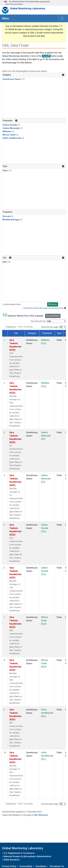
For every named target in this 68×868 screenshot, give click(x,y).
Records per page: (50, 327)
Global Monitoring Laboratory (28, 8)
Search (53, 304)
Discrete (7, 216)
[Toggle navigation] (62, 18)
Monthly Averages (11, 220)
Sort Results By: (38, 321)
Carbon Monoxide (11, 128)
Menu (6, 18)
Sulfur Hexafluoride (12, 138)
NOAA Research (12, 860)
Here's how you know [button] (14, 4)
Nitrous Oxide (9, 135)
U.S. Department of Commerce (19, 853)
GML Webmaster (41, 815)
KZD (5, 262)
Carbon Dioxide (10, 125)
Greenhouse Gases (12, 79)
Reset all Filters (53, 316)
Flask (5, 171)
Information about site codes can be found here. (45, 308)
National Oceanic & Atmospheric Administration (27, 856)
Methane (7, 132)
